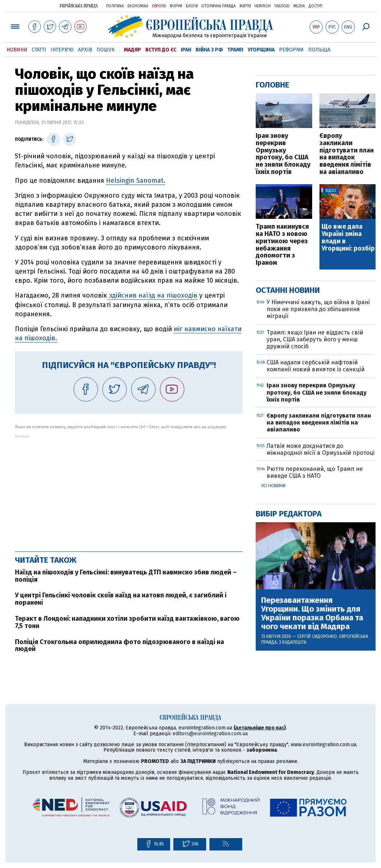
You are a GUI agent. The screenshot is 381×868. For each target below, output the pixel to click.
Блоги (192, 6)
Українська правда (79, 6)
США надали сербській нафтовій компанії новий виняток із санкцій (316, 366)
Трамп (235, 50)
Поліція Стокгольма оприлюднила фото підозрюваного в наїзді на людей (119, 646)
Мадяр (132, 50)
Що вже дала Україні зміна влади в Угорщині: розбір (348, 238)
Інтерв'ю (62, 50)
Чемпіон (263, 6)
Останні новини (288, 290)
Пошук (106, 50)
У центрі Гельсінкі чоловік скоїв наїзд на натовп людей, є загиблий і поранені (121, 599)
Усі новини (273, 486)
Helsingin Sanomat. (136, 181)
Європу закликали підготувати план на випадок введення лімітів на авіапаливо (347, 154)
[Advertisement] (129, 489)
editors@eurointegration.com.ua (210, 734)
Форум (176, 6)
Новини (17, 50)
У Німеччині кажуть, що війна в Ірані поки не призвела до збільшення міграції (318, 309)
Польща (319, 50)
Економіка (138, 6)
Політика (115, 6)
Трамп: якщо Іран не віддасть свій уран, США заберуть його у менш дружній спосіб (315, 339)
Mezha (299, 6)
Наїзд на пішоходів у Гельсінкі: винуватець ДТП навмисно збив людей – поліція (126, 576)
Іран (186, 50)
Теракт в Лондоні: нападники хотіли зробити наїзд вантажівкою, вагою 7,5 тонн (127, 622)
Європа (159, 6)
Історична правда (219, 6)
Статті (39, 50)
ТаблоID (282, 6)
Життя (245, 6)
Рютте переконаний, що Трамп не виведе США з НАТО (315, 472)
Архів (85, 50)
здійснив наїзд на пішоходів (152, 295)
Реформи (291, 50)
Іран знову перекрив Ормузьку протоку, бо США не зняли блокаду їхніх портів (283, 154)
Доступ (315, 6)
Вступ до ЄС (161, 50)
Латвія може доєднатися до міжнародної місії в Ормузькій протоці (321, 449)
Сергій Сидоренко (317, 636)
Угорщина (261, 50)
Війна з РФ (209, 50)
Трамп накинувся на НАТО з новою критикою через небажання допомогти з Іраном (282, 245)
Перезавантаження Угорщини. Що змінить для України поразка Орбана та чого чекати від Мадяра (312, 614)
